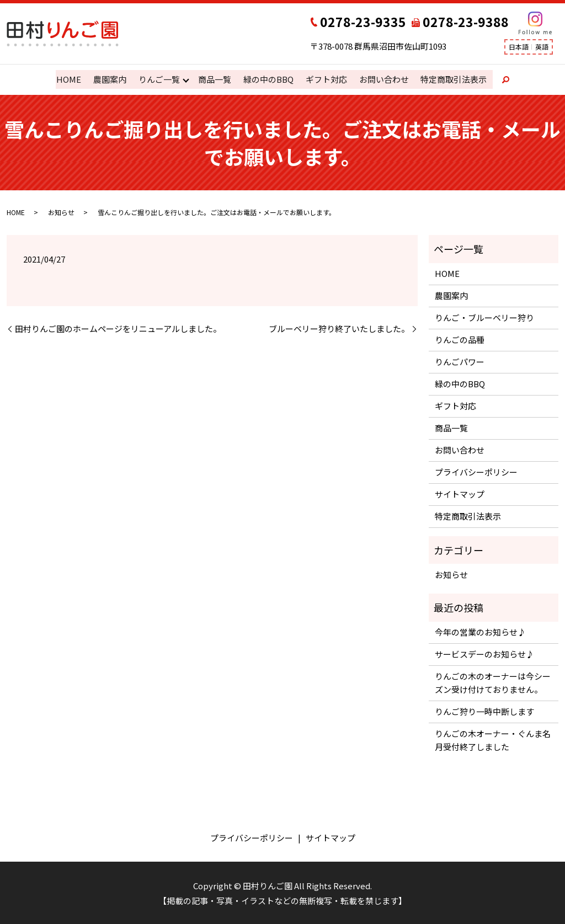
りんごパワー (460, 361)
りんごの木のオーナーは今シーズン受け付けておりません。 (493, 682)
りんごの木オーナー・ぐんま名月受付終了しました (493, 739)
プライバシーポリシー (476, 471)
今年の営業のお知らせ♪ (480, 631)
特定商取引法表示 (452, 79)
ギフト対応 (325, 79)
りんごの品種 (460, 339)
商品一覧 (215, 79)
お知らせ (61, 212)
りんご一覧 (159, 79)
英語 (542, 47)
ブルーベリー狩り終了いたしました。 (339, 328)
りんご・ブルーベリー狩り (484, 317)
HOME (70, 79)
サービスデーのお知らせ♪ (484, 653)
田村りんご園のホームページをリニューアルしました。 (118, 328)
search (499, 79)
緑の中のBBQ (268, 79)
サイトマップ (460, 493)
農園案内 (110, 79)
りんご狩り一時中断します (484, 711)
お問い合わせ (382, 79)
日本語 (519, 47)
